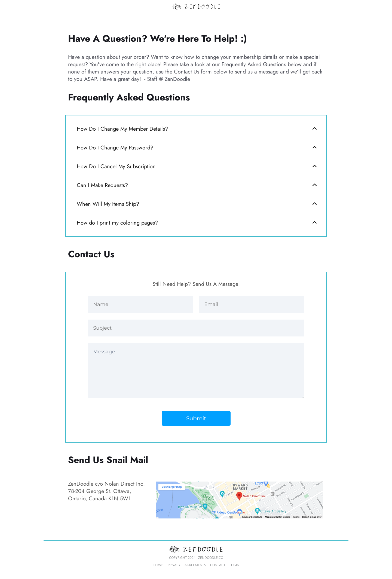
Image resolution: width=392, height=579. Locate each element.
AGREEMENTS (195, 565)
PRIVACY (174, 565)
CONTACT (218, 565)
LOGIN (234, 565)
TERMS (158, 565)
